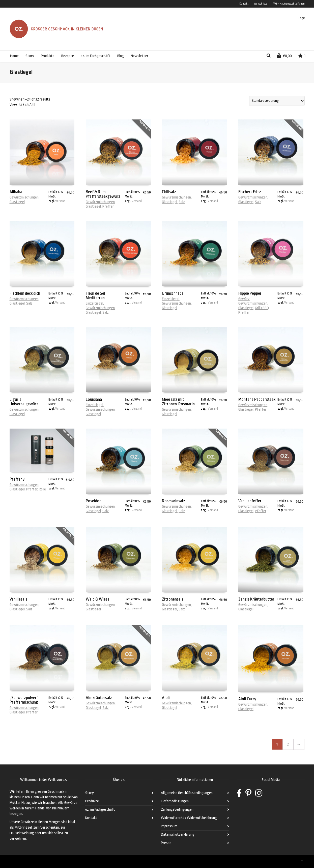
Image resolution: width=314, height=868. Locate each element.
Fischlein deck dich (25, 293)
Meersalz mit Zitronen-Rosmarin (178, 402)
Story (90, 793)
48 (27, 105)
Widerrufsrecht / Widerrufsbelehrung (189, 818)
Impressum (169, 826)
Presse (166, 843)
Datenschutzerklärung (178, 835)
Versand (60, 201)
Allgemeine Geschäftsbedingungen (187, 793)
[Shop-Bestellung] (277, 101)
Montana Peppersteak (257, 399)
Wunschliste (260, 4)
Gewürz (244, 299)
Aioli (166, 698)
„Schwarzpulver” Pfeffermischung (24, 700)
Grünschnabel (173, 293)
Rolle (42, 489)
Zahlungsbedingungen (177, 810)
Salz (182, 202)
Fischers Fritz (250, 192)
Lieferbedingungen (175, 801)
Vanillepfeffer (250, 501)
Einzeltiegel (94, 303)
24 (20, 105)
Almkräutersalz (99, 698)
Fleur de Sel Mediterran (95, 296)
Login (302, 18)
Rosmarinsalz (174, 501)
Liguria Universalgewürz (24, 402)
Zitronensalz (173, 599)
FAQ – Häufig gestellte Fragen (289, 4)
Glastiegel (17, 202)
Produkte (92, 801)
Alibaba (16, 192)
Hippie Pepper (250, 293)
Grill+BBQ (262, 308)
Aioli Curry (247, 699)
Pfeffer (108, 206)
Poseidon (94, 501)
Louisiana (94, 399)
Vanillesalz (19, 599)
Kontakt (244, 4)
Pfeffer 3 (17, 479)
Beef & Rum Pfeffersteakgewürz (103, 194)
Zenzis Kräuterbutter (256, 599)
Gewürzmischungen (24, 197)
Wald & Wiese (98, 599)
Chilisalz (169, 192)
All (33, 105)
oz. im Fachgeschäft (100, 810)
